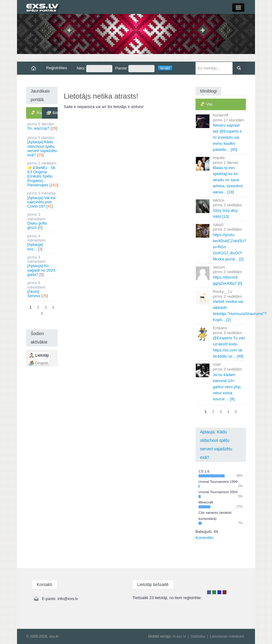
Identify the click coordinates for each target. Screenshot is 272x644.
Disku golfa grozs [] (42, 221)
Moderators (219, 592)
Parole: (135, 69)
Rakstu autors (214, 592)
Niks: (95, 69)
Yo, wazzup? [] (42, 126)
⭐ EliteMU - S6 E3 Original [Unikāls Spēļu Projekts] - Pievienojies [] (42, 174)
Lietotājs (209, 592)
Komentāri (204, 538)
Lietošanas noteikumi (227, 636)
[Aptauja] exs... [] (42, 242)
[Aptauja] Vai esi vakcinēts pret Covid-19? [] (42, 200)
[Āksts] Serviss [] (42, 289)
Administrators (224, 592)
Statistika (198, 636)
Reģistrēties (57, 68)
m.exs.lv (179, 636)
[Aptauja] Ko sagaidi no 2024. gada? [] (42, 266)
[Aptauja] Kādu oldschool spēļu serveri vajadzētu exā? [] (42, 146)
